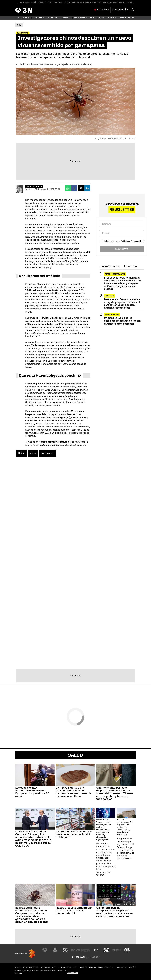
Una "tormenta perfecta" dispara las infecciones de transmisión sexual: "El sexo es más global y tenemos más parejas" (115, 793)
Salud (75, 755)
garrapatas (47, 453)
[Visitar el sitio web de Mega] (86, 950)
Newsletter (127, 18)
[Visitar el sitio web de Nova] (75, 950)
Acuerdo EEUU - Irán (29, 2)
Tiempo (66, 18)
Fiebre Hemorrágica (115, 274)
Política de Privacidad (131, 241)
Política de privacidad (87, 967)
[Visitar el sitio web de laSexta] (55, 950)
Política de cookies (106, 967)
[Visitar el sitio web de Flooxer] (95, 957)
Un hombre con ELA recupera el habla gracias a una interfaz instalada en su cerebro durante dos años (115, 912)
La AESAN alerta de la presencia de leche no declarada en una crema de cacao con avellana (74, 792)
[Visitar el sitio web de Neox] (65, 950)
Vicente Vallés (70, 2)
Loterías (52, 18)
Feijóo (50, 2)
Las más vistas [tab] (110, 267)
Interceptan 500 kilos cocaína (114, 2)
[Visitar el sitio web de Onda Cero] (106, 950)
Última (103, 10)
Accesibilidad (73, 973)
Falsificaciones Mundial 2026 (89, 2)
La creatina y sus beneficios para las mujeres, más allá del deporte (74, 834)
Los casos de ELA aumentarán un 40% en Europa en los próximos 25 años (32, 792)
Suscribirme (122, 249)
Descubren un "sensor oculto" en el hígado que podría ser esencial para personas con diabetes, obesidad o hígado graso (122, 304)
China (21, 453)
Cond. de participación (125, 967)
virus (33, 453)
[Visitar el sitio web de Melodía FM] (127, 950)
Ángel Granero (34, 187)
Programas (80, 18)
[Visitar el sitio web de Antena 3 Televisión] (45, 950)
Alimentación (112, 314)
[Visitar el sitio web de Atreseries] (96, 950)
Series (112, 18)
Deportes (38, 18)
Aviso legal (72, 967)
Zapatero (42, 2)
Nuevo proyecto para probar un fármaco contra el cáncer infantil (74, 911)
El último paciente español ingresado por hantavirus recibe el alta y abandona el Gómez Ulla (125, 827)
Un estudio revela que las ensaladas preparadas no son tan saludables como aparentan (122, 321)
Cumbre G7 (58, 2)
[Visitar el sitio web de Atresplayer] (81, 957)
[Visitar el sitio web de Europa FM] (117, 950)
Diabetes (109, 296)
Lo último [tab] (130, 267)
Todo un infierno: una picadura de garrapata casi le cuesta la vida (56, 64)
